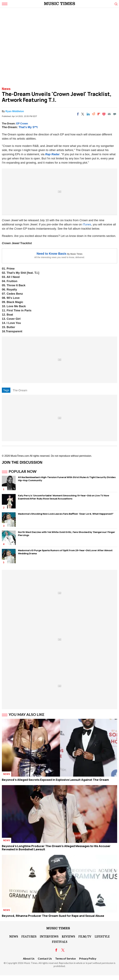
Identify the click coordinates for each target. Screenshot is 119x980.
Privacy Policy (88, 959)
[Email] (109, 114)
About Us (29, 959)
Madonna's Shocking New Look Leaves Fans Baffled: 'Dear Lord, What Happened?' (66, 514)
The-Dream (20, 390)
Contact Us (45, 959)
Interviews (49, 936)
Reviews (68, 936)
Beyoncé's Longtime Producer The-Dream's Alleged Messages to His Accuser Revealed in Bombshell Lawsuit (56, 848)
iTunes (87, 224)
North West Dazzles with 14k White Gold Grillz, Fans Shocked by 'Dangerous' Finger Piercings (67, 534)
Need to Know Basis (51, 254)
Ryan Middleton (15, 111)
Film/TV (85, 936)
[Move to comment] (115, 114)
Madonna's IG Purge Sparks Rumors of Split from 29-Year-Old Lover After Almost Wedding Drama (65, 552)
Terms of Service (65, 959)
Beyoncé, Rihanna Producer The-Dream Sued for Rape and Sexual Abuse (53, 916)
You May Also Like (27, 714)
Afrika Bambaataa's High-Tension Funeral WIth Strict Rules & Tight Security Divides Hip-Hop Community (67, 479)
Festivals (60, 942)
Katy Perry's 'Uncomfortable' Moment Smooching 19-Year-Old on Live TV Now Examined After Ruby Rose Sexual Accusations (64, 497)
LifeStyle (102, 936)
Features (29, 936)
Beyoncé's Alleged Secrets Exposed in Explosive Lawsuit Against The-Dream (55, 780)
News (6, 89)
